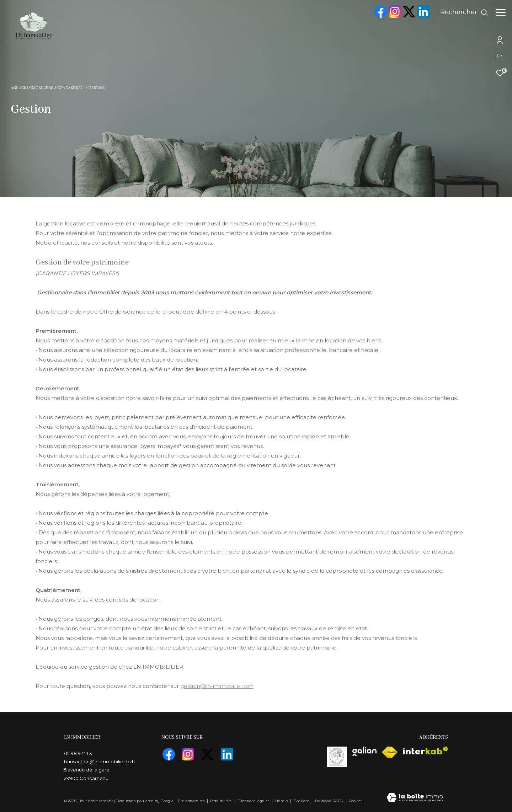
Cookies (356, 801)
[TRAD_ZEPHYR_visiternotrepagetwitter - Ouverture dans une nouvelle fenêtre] (405, 16)
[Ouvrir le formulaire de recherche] (461, 12)
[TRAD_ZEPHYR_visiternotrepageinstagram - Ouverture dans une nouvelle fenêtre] (391, 16)
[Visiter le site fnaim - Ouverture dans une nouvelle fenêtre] (390, 752)
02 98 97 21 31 (79, 753)
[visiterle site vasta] (337, 757)
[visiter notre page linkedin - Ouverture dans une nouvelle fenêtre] (420, 16)
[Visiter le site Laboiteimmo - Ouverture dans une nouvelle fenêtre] (415, 798)
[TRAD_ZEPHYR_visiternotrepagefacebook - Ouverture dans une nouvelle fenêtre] (377, 16)
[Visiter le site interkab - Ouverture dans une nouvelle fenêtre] (425, 750)
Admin (282, 801)
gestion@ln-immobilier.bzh (217, 686)
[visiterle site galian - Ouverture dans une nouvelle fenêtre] (365, 751)
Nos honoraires (191, 801)
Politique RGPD (329, 801)
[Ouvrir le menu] (501, 12)
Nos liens (302, 801)
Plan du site (222, 801)
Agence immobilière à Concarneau (47, 88)
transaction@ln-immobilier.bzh (99, 762)
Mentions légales (254, 801)
